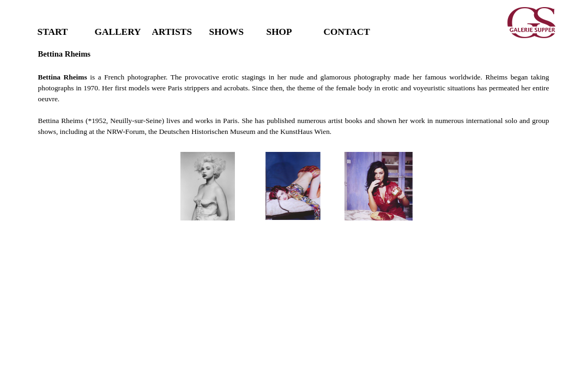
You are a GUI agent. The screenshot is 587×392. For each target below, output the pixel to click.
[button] (208, 186)
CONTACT (347, 32)
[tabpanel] (294, 93)
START (53, 32)
